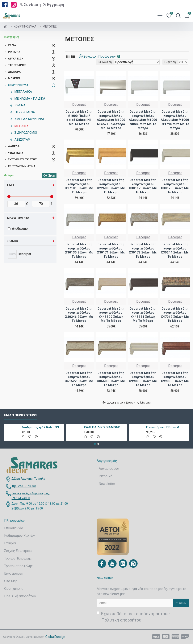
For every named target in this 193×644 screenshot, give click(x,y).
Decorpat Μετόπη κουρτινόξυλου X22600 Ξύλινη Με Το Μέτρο (111, 186)
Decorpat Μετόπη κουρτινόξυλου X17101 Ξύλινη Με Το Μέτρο (79, 186)
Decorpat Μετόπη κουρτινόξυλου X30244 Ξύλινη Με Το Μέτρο (175, 250)
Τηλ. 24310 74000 (24, 486)
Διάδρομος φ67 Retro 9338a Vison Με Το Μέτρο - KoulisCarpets (42, 427)
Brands (12, 241)
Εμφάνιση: (170, 62)
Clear (51, 176)
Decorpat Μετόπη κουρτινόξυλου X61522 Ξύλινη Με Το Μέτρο (79, 379)
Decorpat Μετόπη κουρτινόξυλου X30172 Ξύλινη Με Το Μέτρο (143, 250)
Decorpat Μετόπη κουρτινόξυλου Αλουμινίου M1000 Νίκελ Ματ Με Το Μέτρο (143, 120)
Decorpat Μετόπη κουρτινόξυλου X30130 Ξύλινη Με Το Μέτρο (79, 250)
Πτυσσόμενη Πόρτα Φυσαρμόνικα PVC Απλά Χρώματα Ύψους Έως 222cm (167, 427)
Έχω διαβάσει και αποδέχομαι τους (133, 617)
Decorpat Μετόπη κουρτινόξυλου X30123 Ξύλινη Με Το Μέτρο (175, 186)
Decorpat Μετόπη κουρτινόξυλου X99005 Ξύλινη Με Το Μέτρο (175, 379)
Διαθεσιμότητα (18, 218)
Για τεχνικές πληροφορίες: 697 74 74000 (31, 496)
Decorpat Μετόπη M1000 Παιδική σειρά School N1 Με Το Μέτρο (79, 118)
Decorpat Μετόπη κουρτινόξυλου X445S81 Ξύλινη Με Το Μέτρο (143, 315)
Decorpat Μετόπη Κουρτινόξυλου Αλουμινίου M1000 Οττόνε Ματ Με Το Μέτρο (175, 120)
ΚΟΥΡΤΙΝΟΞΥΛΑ (25, 26)
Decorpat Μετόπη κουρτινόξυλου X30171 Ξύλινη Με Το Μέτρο (111, 250)
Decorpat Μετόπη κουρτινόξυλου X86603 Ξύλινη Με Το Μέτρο (111, 379)
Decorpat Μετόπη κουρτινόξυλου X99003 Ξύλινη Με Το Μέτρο (143, 379)
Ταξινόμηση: (105, 62)
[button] (95, 444)
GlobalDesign (55, 637)
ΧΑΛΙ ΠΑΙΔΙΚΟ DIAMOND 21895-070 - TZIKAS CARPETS (104, 427)
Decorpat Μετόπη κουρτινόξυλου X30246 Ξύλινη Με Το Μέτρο (79, 315)
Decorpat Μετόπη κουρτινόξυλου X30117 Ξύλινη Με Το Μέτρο (143, 186)
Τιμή (10, 185)
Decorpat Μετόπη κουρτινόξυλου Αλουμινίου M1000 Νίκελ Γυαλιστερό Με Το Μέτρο (111, 120)
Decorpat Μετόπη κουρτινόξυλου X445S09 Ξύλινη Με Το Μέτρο (111, 315)
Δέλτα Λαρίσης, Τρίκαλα (28, 479)
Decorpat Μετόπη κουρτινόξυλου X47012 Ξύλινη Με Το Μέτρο (175, 315)
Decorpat (79, 105)
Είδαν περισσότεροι (21, 415)
